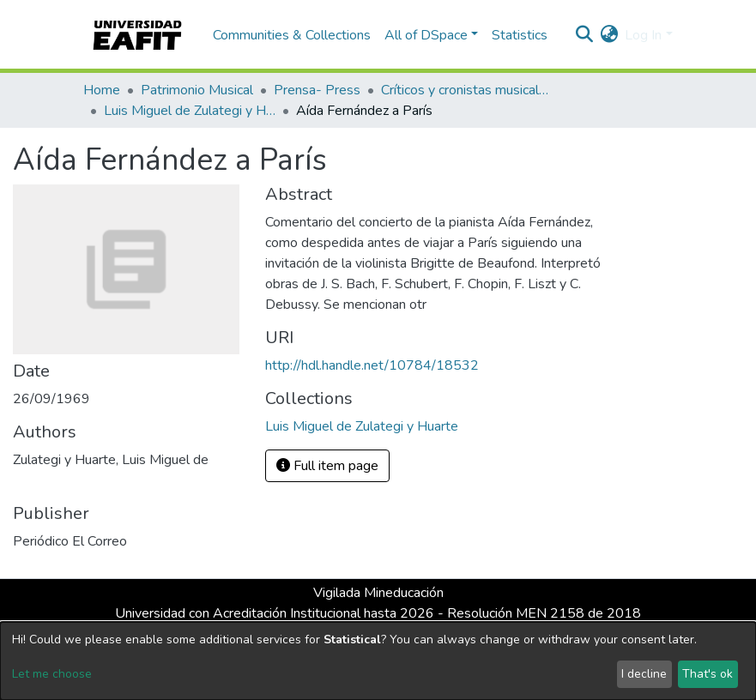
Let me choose (52, 674)
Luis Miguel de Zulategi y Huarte (190, 111)
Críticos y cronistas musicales (467, 90)
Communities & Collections (292, 35)
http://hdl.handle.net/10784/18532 (372, 365)
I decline (644, 674)
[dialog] (378, 661)
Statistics (520, 35)
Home (102, 90)
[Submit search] (584, 35)
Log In (643, 35)
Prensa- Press (317, 90)
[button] (609, 35)
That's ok (708, 674)
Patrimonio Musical (197, 90)
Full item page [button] (327, 466)
